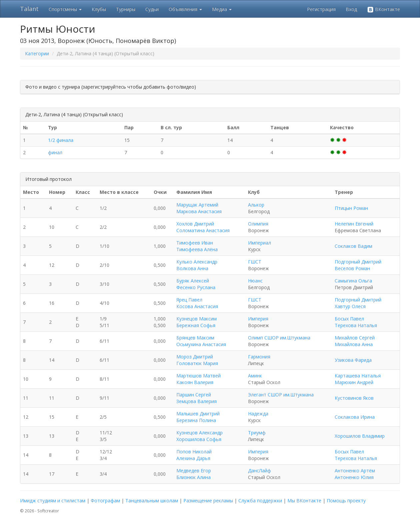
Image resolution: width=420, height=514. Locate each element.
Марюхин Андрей (354, 382)
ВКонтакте (383, 9)
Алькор (256, 205)
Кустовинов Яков (354, 398)
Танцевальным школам (152, 501)
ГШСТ (255, 262)
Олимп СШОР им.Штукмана (279, 338)
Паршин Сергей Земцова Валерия (196, 398)
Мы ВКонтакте (304, 501)
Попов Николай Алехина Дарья (194, 455)
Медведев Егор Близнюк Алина (194, 474)
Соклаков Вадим (353, 246)
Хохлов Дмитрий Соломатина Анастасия (203, 227)
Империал (259, 243)
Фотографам (105, 501)
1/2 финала (61, 140)
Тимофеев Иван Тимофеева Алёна (197, 246)
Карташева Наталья (358, 376)
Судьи (152, 9)
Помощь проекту (346, 501)
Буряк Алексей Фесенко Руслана (196, 284)
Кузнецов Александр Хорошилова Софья (199, 436)
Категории (37, 53)
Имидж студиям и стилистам (53, 501)
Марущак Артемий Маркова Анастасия (199, 208)
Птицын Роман (351, 208)
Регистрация (321, 9)
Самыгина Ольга (353, 281)
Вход (351, 9)
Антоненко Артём (355, 471)
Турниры (126, 9)
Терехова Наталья (356, 325)
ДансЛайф (259, 471)
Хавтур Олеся (350, 306)
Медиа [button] (222, 9)
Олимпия (258, 224)
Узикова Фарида (353, 360)
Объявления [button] (185, 9)
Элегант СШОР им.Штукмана (281, 395)
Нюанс (255, 281)
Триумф (257, 433)
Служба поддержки (260, 501)
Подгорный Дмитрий (358, 262)
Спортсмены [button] (65, 9)
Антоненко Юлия (354, 477)
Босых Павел (349, 319)
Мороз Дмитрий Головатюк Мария (197, 360)
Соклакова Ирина (355, 417)
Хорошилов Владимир (360, 436)
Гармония (259, 357)
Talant (29, 9)
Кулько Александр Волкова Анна (197, 265)
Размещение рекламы (208, 501)
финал (55, 152)
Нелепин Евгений (354, 224)
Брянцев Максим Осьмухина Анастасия (201, 341)
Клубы (99, 9)
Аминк (255, 376)
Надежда (258, 414)
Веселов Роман (352, 268)
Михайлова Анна (354, 344)
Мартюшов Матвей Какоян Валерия (198, 379)
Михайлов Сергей (355, 338)
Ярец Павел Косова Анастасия (197, 303)
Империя (258, 319)
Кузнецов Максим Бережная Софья (196, 322)
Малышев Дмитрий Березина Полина (198, 417)
